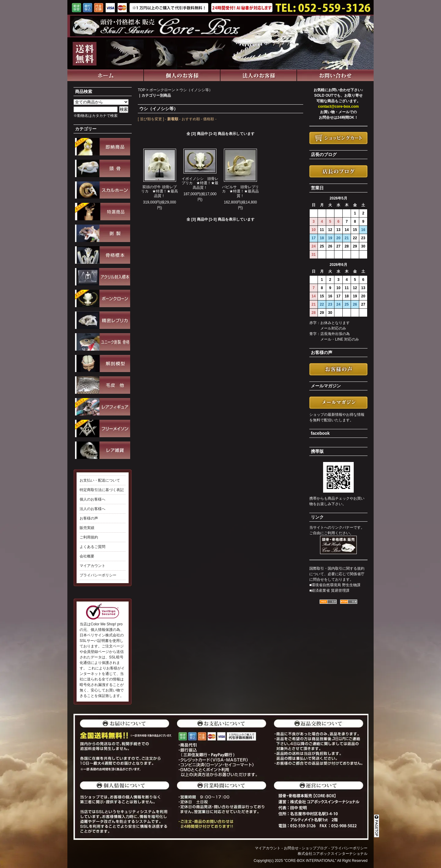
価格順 (209, 119)
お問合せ (291, 848)
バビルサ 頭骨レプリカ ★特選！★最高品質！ (240, 191)
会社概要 (87, 556)
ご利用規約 (89, 537)
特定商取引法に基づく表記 (102, 490)
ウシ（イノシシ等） (196, 90)
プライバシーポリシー (98, 575)
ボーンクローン (162, 90)
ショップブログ (315, 848)
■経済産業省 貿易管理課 (329, 590)
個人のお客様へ (92, 499)
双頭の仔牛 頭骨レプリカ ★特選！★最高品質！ (160, 191)
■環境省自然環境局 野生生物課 (335, 585)
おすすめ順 (191, 119)
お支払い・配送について (100, 480)
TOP (141, 90)
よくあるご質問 (92, 547)
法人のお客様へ (92, 509)
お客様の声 (89, 518)
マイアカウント (92, 566)
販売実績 (87, 528)
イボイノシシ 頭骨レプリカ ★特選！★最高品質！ (200, 183)
